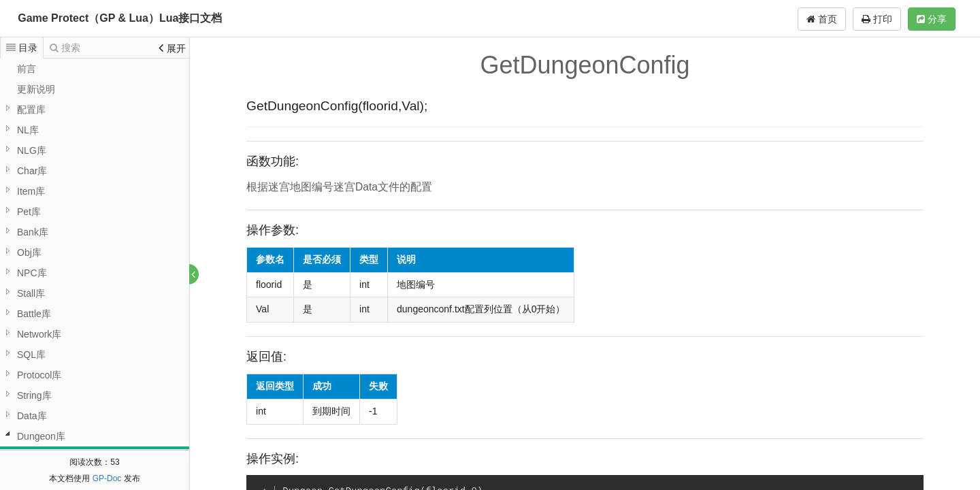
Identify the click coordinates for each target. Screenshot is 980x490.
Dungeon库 (41, 436)
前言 (27, 69)
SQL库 (31, 355)
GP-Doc (107, 478)
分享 (932, 19)
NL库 (28, 130)
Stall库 (31, 293)
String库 (34, 395)
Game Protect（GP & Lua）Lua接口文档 (120, 18)
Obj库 (29, 252)
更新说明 (36, 89)
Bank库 (33, 232)
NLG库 (32, 150)
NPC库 (32, 273)
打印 (877, 19)
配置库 (31, 110)
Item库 (31, 191)
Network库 (39, 334)
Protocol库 (39, 375)
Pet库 (29, 212)
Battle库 (34, 314)
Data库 (32, 416)
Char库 (32, 171)
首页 (822, 19)
